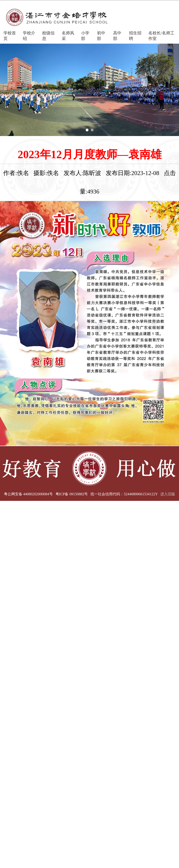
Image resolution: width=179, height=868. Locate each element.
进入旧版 (168, 494)
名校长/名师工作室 (161, 36)
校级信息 (48, 36)
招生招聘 (135, 36)
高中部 (117, 36)
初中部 (101, 36)
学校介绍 (29, 36)
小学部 (85, 36)
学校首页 (10, 36)
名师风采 (68, 36)
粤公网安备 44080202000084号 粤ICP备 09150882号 (46, 494)
